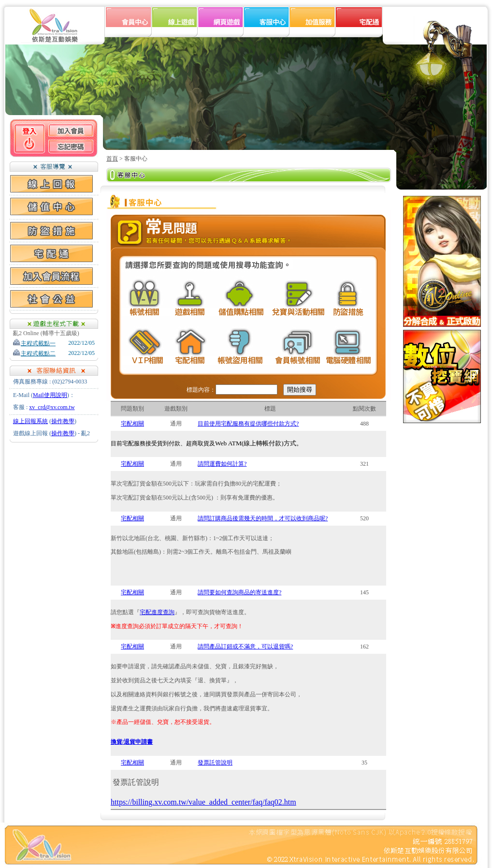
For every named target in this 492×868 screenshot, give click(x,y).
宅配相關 (132, 424)
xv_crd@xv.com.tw (52, 407)
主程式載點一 (34, 343)
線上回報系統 (30, 421)
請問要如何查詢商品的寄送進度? (239, 592)
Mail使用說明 (50, 395)
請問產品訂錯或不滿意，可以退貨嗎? (245, 647)
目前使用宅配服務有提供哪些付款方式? (248, 424)
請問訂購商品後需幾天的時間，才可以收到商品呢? (263, 518)
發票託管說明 (215, 763)
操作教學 (63, 421)
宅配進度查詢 (157, 612)
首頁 (112, 159)
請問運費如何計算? (222, 464)
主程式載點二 (34, 353)
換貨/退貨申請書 (132, 742)
